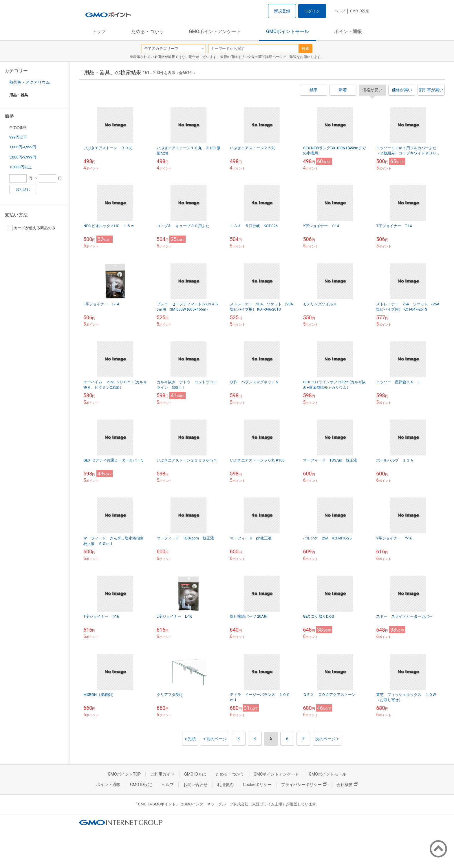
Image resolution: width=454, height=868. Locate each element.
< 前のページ (215, 739)
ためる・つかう (147, 31)
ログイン (312, 11)
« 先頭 (190, 739)
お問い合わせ (195, 785)
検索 (305, 49)
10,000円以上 (21, 167)
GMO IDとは (195, 774)
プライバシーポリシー (304, 785)
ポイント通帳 (348, 31)
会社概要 (347, 785)
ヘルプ (340, 11)
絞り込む (23, 189)
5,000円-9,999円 (23, 157)
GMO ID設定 (359, 11)
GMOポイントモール (288, 31)
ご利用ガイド (162, 774)
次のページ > (327, 739)
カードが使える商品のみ (31, 228)
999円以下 (18, 137)
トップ (99, 31)
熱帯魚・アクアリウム (30, 82)
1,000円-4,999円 (23, 147)
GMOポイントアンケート (215, 31)
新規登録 (282, 11)
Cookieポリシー (257, 785)
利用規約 (225, 785)
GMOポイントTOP (124, 774)
